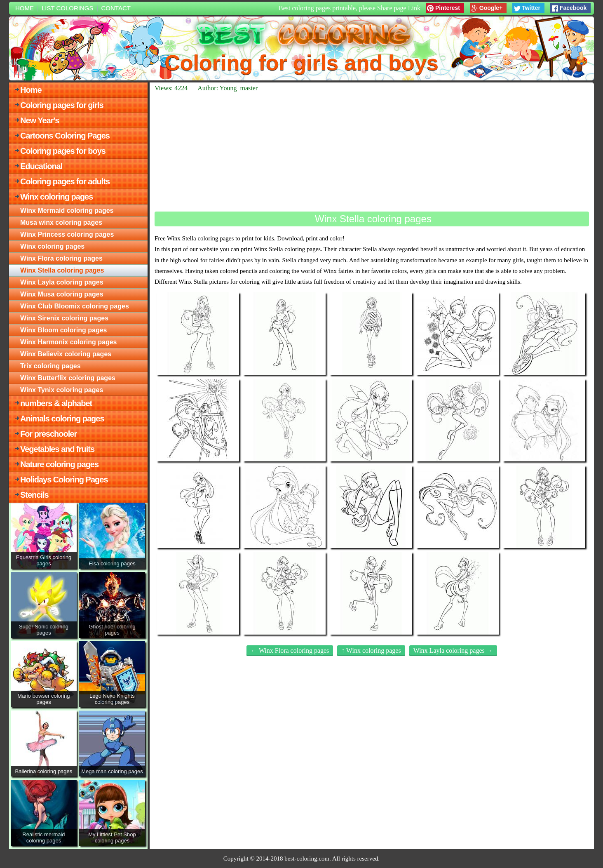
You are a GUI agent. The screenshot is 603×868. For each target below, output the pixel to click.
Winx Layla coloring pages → (453, 650)
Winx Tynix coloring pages (62, 390)
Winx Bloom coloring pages (64, 330)
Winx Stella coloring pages (62, 270)
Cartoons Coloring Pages (65, 136)
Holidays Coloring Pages (64, 480)
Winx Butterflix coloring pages (68, 378)
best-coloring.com (307, 859)
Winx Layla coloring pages (62, 282)
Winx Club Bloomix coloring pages (75, 306)
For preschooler (48, 434)
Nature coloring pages (59, 464)
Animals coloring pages (62, 419)
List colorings (68, 8)
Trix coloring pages (50, 366)
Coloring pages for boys (63, 151)
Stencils (34, 495)
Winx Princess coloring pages (67, 234)
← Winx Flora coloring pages (290, 650)
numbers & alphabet (56, 403)
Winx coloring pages (56, 197)
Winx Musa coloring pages (62, 294)
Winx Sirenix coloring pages (64, 318)
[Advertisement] (372, 152)
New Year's (40, 120)
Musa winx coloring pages (61, 222)
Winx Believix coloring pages (66, 354)
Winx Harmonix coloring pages (69, 342)
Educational (41, 166)
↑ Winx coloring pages (371, 650)
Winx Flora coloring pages (61, 258)
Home (25, 8)
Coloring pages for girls (62, 105)
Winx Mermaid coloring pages (67, 211)
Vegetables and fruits (57, 449)
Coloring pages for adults (65, 181)
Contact (116, 8)
